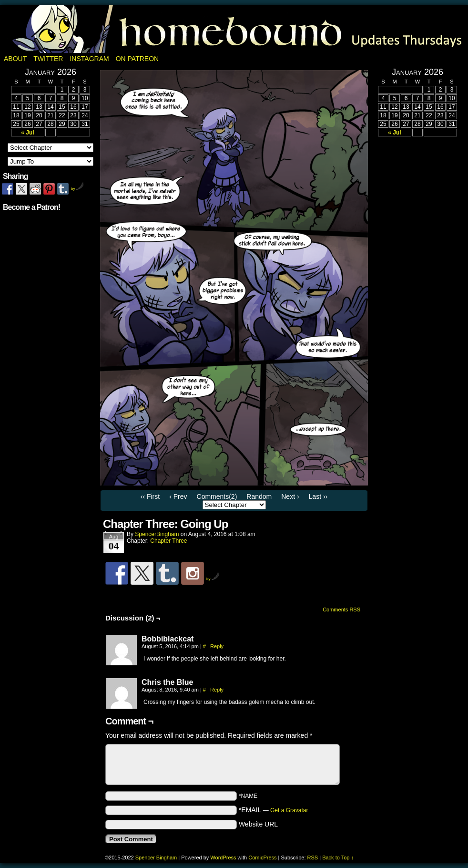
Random (259, 496)
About (15, 59)
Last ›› (318, 496)
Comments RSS (341, 610)
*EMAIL (274, 810)
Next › (290, 496)
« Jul (27, 133)
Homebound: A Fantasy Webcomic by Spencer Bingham (234, 29)
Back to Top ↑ (338, 858)
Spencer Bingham (156, 858)
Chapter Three (168, 541)
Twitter (48, 59)
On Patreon (137, 59)
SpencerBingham (157, 534)
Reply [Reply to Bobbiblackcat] (217, 646)
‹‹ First (150, 496)
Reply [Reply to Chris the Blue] (217, 690)
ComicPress (262, 858)
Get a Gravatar (289, 810)
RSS (313, 858)
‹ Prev (178, 496)
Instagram (89, 59)
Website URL (258, 824)
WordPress (223, 858)
